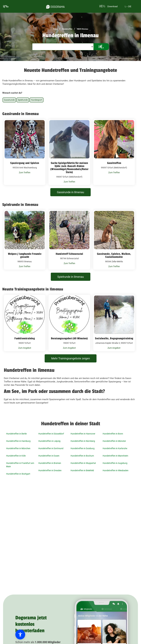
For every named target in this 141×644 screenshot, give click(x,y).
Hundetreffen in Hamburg (18, 441)
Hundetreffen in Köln (16, 456)
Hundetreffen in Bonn (113, 434)
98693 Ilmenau (82, 29)
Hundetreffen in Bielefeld (82, 470)
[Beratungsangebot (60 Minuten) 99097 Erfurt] (69, 323)
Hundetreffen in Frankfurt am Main (20, 465)
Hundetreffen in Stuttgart (18, 474)
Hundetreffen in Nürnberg (83, 441)
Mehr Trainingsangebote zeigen (71, 358)
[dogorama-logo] (55, 6)
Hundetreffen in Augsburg (115, 463)
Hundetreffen (67, 29)
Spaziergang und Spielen (25, 163)
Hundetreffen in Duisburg (83, 448)
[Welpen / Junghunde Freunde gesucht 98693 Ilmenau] (25, 240)
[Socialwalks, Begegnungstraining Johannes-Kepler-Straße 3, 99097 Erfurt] (114, 323)
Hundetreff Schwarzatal (69, 254)
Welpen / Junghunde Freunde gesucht (25, 255)
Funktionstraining (25, 338)
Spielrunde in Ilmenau (71, 277)
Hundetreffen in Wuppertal (83, 463)
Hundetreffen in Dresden (50, 470)
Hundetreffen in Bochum (82, 456)
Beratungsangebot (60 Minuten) (69, 338)
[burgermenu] (6, 6)
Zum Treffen (25, 172)
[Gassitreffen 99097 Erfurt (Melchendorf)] (114, 152)
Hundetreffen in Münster (114, 441)
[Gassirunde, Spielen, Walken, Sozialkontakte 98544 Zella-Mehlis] (114, 240)
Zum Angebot (25, 348)
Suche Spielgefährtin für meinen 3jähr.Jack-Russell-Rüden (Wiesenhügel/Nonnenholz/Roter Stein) (69, 168)
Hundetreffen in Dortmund (51, 448)
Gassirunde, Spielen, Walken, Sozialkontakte (114, 255)
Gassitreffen (114, 163)
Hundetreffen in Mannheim (115, 456)
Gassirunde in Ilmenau (70, 192)
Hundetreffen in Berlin (16, 434)
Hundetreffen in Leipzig (49, 441)
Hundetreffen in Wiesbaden (116, 470)
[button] (20, 635)
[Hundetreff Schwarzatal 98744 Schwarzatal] (69, 240)
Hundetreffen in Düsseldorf (51, 434)
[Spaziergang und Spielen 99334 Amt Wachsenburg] (25, 152)
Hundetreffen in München (18, 448)
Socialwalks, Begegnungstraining (114, 338)
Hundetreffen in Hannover (83, 434)
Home (55, 29)
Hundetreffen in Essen (49, 456)
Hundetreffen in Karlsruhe (115, 448)
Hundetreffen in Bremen (50, 463)
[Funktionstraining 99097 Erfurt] (25, 323)
